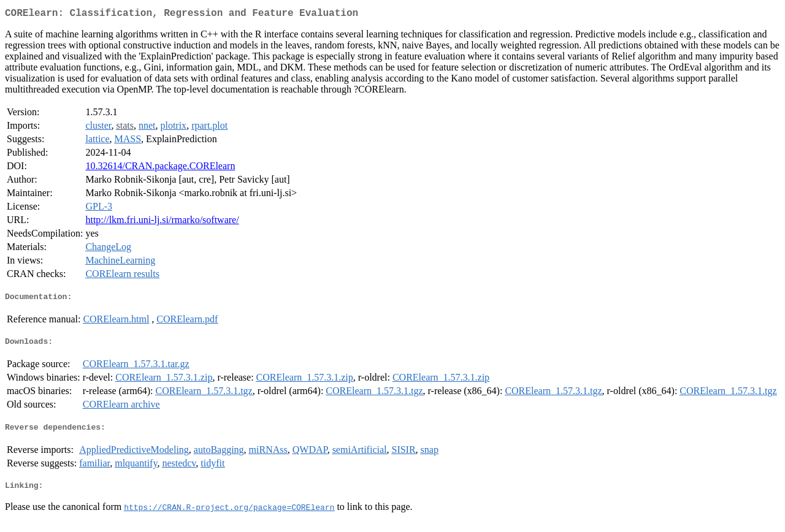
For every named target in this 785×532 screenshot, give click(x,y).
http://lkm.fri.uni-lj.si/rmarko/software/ (162, 222)
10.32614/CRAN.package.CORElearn (160, 168)
